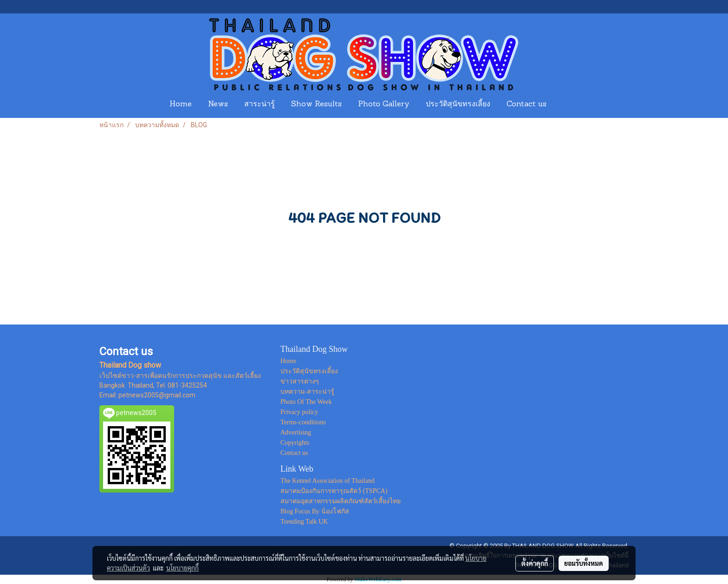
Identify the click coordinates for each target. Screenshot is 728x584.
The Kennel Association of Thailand (328, 481)
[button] (563, 104)
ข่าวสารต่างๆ (300, 381)
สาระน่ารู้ (260, 104)
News (218, 104)
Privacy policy (299, 412)
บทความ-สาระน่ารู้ (307, 392)
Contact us (526, 104)
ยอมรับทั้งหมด (584, 563)
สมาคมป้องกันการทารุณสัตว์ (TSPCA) (334, 491)
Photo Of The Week (306, 402)
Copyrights (295, 443)
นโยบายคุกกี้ (182, 568)
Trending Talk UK (304, 522)
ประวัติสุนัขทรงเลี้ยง (458, 104)
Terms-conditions (303, 422)
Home (181, 104)
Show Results (316, 104)
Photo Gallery (384, 104)
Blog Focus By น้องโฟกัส (315, 511)
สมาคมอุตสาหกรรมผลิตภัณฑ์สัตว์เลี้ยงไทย (341, 501)
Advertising (296, 432)
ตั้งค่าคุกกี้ (535, 563)
